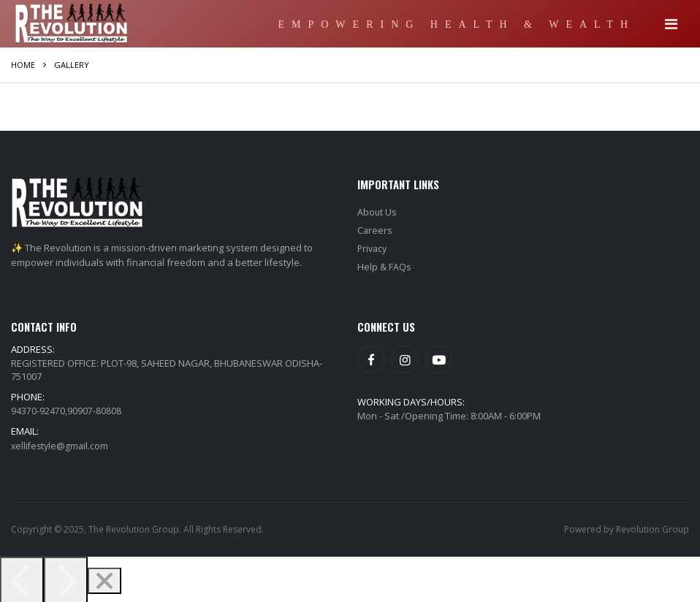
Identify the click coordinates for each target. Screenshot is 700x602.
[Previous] (22, 578)
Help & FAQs (384, 264)
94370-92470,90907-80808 (66, 408)
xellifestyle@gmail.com (61, 443)
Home (23, 65)
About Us (377, 212)
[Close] (104, 578)
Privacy (373, 247)
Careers (375, 229)
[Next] (66, 578)
